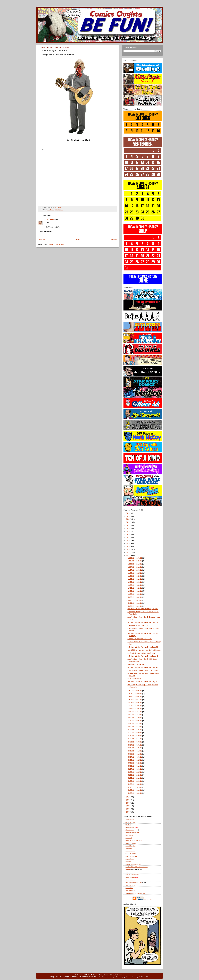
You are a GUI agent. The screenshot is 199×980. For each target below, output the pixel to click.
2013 (128, 549)
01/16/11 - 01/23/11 (135, 787)
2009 (128, 800)
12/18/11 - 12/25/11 (135, 561)
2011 (128, 555)
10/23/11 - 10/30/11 (135, 585)
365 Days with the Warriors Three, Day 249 (143, 656)
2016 (128, 540)
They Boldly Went (130, 885)
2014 (128, 546)
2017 (128, 537)
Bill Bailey (51, 210)
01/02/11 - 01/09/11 (135, 793)
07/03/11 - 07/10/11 (135, 715)
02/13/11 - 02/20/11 (135, 775)
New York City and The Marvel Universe (137, 867)
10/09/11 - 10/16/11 (135, 591)
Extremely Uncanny (131, 843)
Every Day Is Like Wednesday (134, 840)
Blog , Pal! (130, 830)
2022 (128, 522)
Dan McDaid (129, 838)
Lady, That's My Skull (131, 856)
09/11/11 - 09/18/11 (135, 603)
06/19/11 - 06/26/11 (135, 721)
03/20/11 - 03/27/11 (135, 760)
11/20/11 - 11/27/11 (135, 573)
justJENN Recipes (131, 854)
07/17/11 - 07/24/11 (135, 709)
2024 (128, 516)
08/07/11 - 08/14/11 (135, 700)
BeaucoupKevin (130, 827)
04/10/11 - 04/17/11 (135, 751)
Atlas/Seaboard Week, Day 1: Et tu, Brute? (143, 670)
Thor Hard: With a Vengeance (138, 625)
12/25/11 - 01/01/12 (135, 558)
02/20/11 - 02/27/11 (135, 772)
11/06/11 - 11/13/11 (135, 579)
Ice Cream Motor (130, 851)
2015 (128, 543)
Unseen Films (129, 888)
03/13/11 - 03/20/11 (135, 763)
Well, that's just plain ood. (55, 51)
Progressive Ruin (130, 872)
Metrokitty (128, 861)
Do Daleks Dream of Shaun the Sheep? (142, 653)
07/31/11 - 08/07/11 (135, 703)
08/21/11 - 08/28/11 (135, 694)
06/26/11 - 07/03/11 (135, 718)
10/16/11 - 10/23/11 (135, 588)
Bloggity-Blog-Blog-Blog (132, 833)
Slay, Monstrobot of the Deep (134, 883)
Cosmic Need (129, 835)
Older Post (114, 240)
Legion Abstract (130, 859)
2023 (128, 519)
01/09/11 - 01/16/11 (135, 790)
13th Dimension (130, 819)
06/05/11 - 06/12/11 (135, 727)
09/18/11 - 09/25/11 (135, 600)
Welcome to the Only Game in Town (135, 893)
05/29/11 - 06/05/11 (135, 730)
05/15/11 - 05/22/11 (135, 736)
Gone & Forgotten (130, 846)
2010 (128, 797)
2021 (128, 525)
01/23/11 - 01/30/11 (135, 784)
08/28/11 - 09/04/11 (135, 691)
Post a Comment (46, 231)
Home (78, 240)
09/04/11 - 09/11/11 (135, 606)
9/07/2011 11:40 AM (53, 227)
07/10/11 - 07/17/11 (135, 712)
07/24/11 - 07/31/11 (135, 706)
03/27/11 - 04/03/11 (135, 757)
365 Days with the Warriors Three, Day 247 (143, 682)
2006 (128, 809)
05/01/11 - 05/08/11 (135, 742)
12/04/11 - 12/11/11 (135, 567)
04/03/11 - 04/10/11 (135, 754)
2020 (128, 528)
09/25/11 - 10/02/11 (135, 597)
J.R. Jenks (50, 220)
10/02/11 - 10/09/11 (135, 594)
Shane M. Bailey (130, 877)
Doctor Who (59, 210)
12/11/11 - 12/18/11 (135, 564)
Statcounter (148, 900)
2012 (128, 552)
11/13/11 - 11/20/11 (135, 576)
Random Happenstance (132, 875)
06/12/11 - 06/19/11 (135, 724)
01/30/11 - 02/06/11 (135, 781)
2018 (128, 534)
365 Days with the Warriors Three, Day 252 (143, 622)
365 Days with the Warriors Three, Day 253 (143, 609)
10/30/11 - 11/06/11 (135, 582)
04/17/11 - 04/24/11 (135, 748)
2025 (128, 513)
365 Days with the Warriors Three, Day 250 (143, 647)
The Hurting (129, 848)
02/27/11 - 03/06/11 (135, 769)
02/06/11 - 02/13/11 (135, 778)
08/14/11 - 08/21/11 (135, 697)
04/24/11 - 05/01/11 (135, 745)
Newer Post (42, 240)
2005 (128, 812)
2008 (128, 803)
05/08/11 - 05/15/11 (135, 739)
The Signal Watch (130, 880)
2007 (128, 806)
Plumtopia (128, 869)
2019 (128, 531)
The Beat (128, 825)
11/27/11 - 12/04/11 (135, 570)
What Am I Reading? (135, 679)
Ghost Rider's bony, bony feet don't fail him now (144, 650)
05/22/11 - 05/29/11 (135, 733)
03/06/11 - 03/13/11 (135, 766)
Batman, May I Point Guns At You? (140, 639)
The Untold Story (130, 891)
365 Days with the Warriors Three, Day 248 (143, 667)
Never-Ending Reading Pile (133, 864)
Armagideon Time (130, 822)
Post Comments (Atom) (56, 244)
